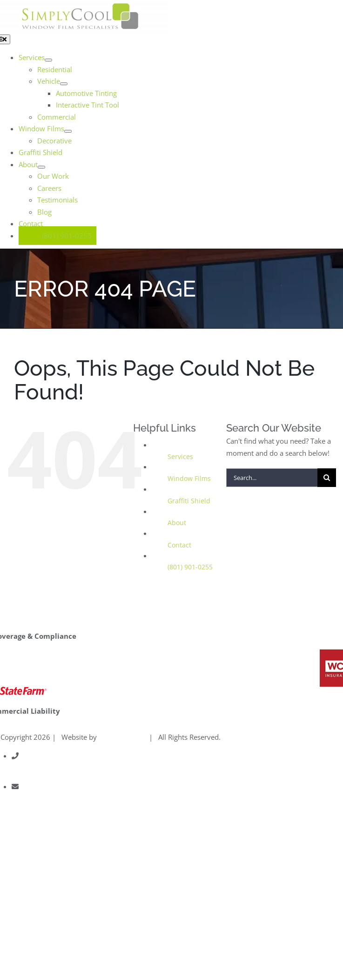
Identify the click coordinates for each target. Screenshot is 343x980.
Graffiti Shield (189, 501)
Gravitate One (121, 737)
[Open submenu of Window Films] (68, 131)
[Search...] (272, 478)
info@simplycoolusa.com (52, 798)
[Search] (327, 478)
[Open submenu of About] (41, 167)
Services (180, 456)
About (177, 523)
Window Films (189, 478)
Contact (179, 545)
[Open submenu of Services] (48, 60)
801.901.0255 (34, 768)
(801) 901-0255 (190, 567)
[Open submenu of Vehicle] (64, 84)
